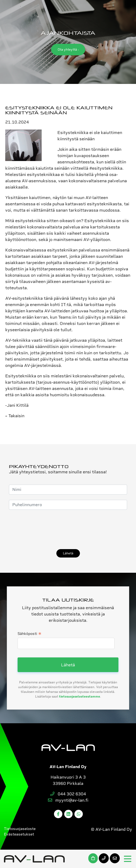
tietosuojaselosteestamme (80, 696)
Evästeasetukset (19, 834)
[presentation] (49, 529)
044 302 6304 (68, 794)
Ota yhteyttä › (68, 50)
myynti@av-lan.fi (68, 800)
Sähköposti (29, 634)
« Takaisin (15, 416)
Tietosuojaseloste (20, 829)
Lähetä (68, 553)
